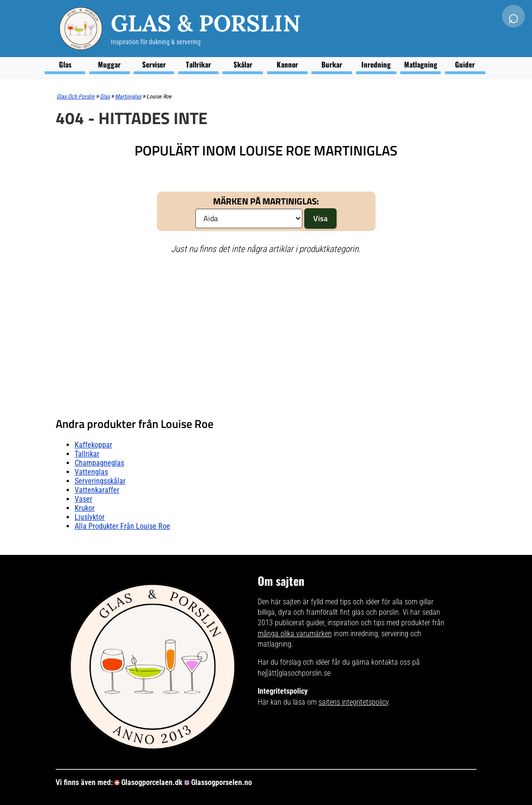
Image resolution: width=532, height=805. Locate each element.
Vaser (83, 499)
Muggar (109, 64)
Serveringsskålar (100, 481)
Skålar (243, 64)
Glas (65, 64)
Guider (465, 64)
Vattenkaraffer (97, 490)
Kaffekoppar (93, 445)
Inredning (376, 64)
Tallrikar (198, 64)
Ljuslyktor (90, 517)
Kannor (287, 64)
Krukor (85, 508)
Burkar (332, 64)
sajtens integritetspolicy (353, 702)
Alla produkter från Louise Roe (122, 526)
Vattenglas (91, 472)
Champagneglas (99, 463)
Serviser (154, 64)
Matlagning (421, 64)
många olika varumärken (295, 634)
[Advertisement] (266, 331)
